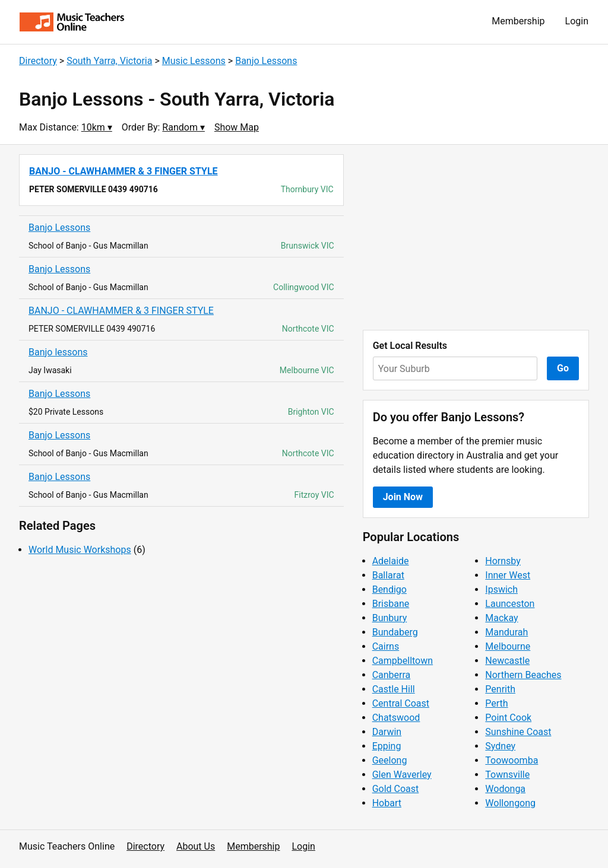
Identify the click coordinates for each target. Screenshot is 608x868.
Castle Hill (394, 689)
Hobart (387, 803)
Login (577, 21)
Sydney (500, 746)
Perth (496, 703)
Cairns (386, 646)
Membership (518, 21)
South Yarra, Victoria (109, 61)
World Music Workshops (80, 550)
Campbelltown (403, 661)
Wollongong (510, 803)
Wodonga (505, 789)
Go (563, 368)
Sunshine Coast (518, 732)
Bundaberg (395, 632)
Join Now (403, 497)
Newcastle (507, 661)
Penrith (500, 689)
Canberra (392, 675)
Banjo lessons (58, 352)
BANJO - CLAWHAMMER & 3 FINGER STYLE (121, 311)
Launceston (510, 604)
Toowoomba (512, 760)
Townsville (507, 775)
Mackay (501, 618)
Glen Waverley (402, 775)
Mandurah (506, 632)
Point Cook (508, 718)
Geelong (390, 760)
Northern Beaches (523, 675)
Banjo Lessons (266, 61)
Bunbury (390, 618)
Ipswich (501, 589)
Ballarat (388, 575)
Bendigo (389, 589)
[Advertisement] (476, 237)
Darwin (387, 732)
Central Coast (401, 703)
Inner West (508, 575)
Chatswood (396, 718)
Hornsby (503, 561)
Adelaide (391, 561)
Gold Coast (396, 789)
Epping (387, 746)
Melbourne (508, 646)
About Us (196, 846)
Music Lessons (194, 61)
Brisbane (391, 604)
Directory (38, 61)
